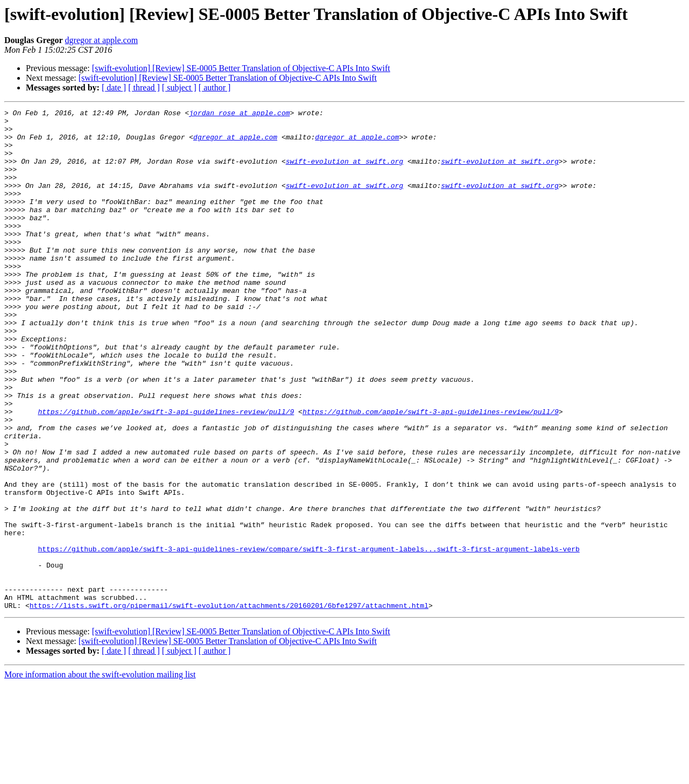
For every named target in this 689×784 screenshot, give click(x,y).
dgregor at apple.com (102, 40)
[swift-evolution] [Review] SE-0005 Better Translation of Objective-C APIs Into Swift (241, 68)
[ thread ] (144, 87)
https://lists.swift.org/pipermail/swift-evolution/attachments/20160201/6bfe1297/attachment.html (229, 705)
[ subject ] (179, 87)
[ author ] (215, 87)
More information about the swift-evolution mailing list (100, 775)
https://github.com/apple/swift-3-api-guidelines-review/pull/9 (166, 473)
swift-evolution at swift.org (344, 172)
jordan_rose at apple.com (239, 114)
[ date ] (114, 87)
